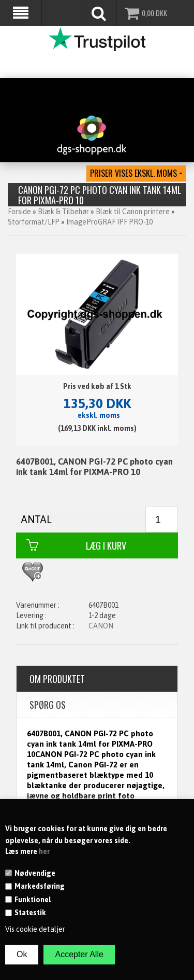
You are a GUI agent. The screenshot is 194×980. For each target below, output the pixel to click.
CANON (101, 626)
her (44, 851)
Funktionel (33, 900)
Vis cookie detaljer (35, 929)
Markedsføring (40, 886)
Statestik (30, 913)
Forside (19, 212)
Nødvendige (35, 873)
